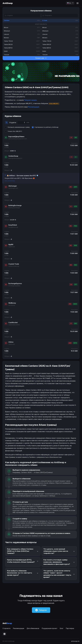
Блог (62, 628)
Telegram (41, 610)
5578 (75, 343)
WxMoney (12, 303)
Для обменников (33, 628)
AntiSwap (8, 3)
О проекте (7, 628)
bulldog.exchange (14, 208)
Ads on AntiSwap (10, 181)
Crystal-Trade (14, 264)
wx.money (12, 305)
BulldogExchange (15, 205)
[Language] (70, 3)
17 (71, 323)
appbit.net (12, 247)
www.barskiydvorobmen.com (18, 139)
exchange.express (14, 286)
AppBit (11, 244)
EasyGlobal (13, 225)
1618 (75, 245)
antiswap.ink (75, 641)
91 (71, 187)
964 (75, 265)
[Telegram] (4, 634)
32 (71, 226)
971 (76, 284)
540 (76, 323)
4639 (75, 304)
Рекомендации (34, 107)
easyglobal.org (13, 227)
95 (71, 265)
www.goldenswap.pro (15, 158)
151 (70, 304)
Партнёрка (70, 628)
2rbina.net (12, 344)
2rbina (11, 342)
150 (76, 137)
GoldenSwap (13, 156)
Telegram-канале (30, 100)
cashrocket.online (14, 325)
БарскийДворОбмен (16, 137)
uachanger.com (13, 188)
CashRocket (13, 322)
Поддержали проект (50, 628)
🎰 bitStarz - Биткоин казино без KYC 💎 (23, 176)
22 (71, 284)
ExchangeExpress (15, 283)
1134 (75, 226)
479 (75, 206)
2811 (75, 187)
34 (71, 245)
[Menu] (78, 3)
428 (70, 343)
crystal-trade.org (14, 266)
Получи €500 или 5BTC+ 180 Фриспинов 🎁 (20, 178)
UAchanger (13, 186)
